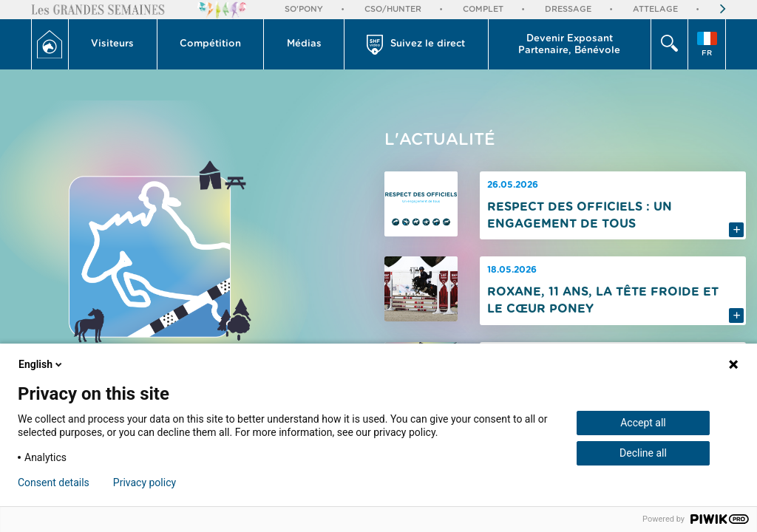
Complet (483, 9)
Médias (304, 44)
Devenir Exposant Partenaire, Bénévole (569, 45)
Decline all (643, 453)
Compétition (210, 44)
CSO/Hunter (393, 9)
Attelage (655, 9)
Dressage (568, 9)
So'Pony (304, 9)
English (41, 364)
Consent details (54, 482)
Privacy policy (145, 482)
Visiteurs (112, 44)
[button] (113, 44)
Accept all (643, 423)
